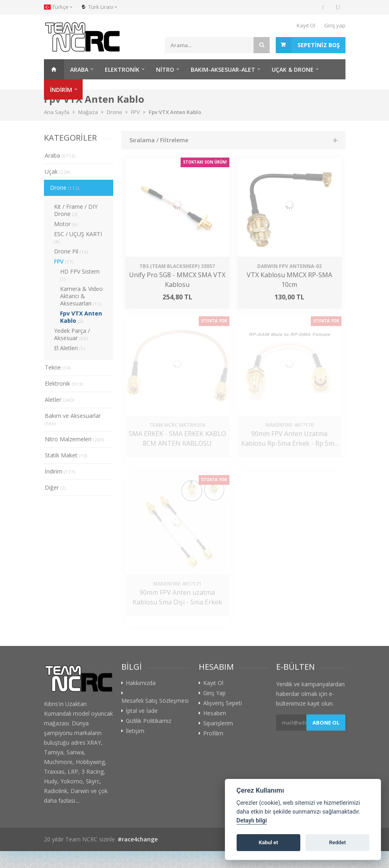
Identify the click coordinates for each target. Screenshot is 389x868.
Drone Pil (71, 251)
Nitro (165, 70)
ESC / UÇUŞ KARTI (78, 237)
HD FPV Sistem (80, 275)
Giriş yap (335, 25)
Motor (66, 224)
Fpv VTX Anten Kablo (81, 317)
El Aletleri (70, 348)
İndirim (60, 471)
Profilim (213, 733)
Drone (65, 188)
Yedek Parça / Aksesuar (72, 334)
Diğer (55, 487)
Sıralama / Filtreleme (159, 140)
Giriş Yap (214, 693)
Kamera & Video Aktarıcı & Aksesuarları (81, 296)
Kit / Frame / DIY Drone (76, 210)
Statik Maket (66, 455)
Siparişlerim (218, 723)
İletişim (135, 731)
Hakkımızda (141, 683)
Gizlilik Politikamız (149, 721)
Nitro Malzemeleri (75, 439)
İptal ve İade (142, 711)
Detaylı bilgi (252, 821)
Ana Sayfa (54, 69)
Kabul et (268, 842)
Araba (79, 70)
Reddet (337, 842)
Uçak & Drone (293, 70)
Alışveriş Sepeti (223, 703)
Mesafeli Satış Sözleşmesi (155, 701)
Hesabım (215, 713)
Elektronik (122, 70)
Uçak (58, 171)
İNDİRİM (61, 90)
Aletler (59, 400)
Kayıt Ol (306, 25)
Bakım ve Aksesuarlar (73, 419)
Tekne (58, 367)
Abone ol (326, 723)
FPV (64, 261)
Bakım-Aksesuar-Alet (223, 70)
